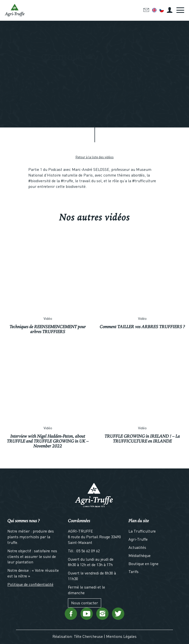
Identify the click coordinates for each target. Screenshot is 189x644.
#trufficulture (144, 181)
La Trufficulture (142, 531)
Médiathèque (140, 555)
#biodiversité (39, 181)
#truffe (67, 181)
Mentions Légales (121, 636)
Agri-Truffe (138, 539)
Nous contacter (85, 603)
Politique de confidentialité (30, 584)
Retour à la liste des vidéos (95, 157)
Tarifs (134, 571)
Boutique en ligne (143, 563)
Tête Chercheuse (88, 636)
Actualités (137, 547)
